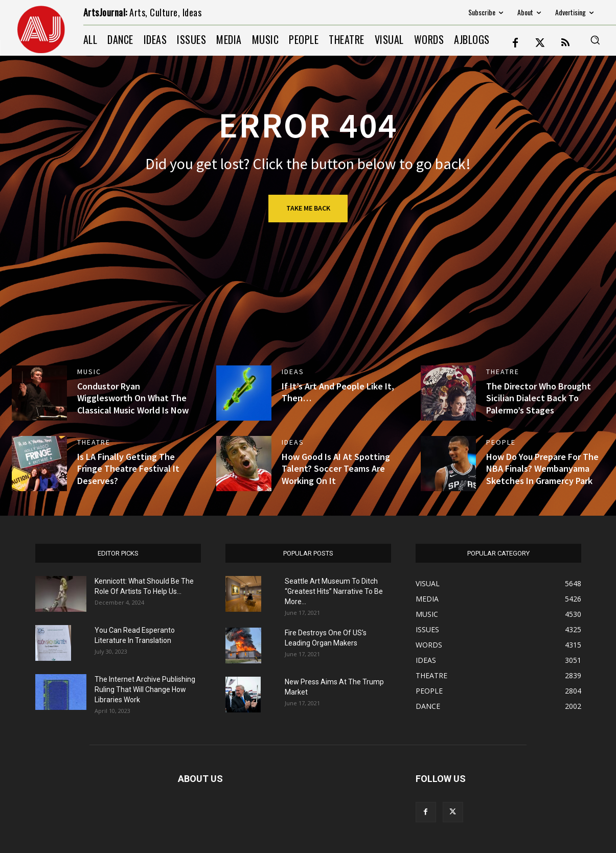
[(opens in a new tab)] (448, 393)
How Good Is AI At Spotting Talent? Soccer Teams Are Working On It (336, 469)
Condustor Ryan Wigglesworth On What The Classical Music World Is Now (133, 398)
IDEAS (293, 372)
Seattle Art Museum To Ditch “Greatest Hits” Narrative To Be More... (334, 591)
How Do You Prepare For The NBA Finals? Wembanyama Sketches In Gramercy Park (542, 469)
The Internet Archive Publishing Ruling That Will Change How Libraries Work (145, 689)
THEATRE (503, 372)
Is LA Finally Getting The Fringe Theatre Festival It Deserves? (128, 469)
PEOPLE (501, 442)
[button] (595, 40)
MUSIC (89, 372)
